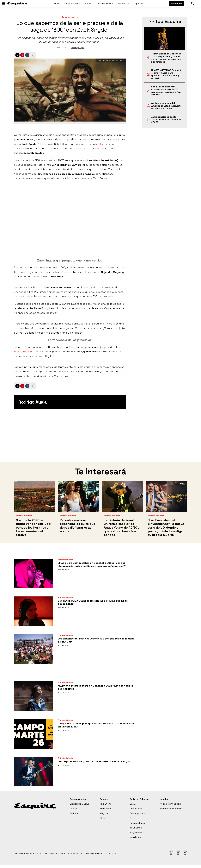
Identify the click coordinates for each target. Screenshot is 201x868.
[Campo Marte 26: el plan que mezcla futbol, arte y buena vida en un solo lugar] (33, 734)
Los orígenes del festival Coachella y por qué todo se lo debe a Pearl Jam (96, 640)
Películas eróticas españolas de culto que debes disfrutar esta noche (78, 526)
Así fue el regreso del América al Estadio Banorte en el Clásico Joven (166, 106)
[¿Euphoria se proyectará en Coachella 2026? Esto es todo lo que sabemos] (33, 696)
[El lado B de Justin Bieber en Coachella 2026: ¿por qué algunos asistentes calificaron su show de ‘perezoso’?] (33, 573)
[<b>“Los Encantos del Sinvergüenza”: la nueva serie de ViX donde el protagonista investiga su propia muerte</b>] (166, 496)
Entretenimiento (72, 3)
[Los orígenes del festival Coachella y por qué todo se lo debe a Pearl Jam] (33, 649)
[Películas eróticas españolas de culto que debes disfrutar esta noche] (79, 496)
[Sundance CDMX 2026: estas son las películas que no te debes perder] (33, 611)
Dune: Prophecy (24, 352)
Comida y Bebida (105, 3)
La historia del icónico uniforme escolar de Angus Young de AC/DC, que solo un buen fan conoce (121, 527)
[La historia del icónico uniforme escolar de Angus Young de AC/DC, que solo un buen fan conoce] (122, 496)
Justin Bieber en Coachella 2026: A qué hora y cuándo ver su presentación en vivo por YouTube (167, 58)
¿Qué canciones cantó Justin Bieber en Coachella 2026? (166, 120)
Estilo (57, 3)
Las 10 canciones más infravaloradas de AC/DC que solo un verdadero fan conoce (166, 91)
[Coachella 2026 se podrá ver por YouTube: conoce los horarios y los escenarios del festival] (35, 496)
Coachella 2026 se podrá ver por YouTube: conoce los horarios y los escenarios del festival (34, 527)
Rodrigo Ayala (78, 48)
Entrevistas (123, 3)
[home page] (17, 3)
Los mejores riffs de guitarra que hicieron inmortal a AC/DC (94, 761)
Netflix (99, 144)
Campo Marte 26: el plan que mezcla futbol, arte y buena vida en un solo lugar (96, 725)
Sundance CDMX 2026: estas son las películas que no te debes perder (93, 602)
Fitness (88, 3)
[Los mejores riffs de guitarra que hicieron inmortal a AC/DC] (33, 772)
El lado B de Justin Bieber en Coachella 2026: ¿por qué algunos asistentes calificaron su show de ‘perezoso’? (92, 564)
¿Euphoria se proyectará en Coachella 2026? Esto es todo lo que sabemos (95, 687)
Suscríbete (177, 3)
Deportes (138, 3)
